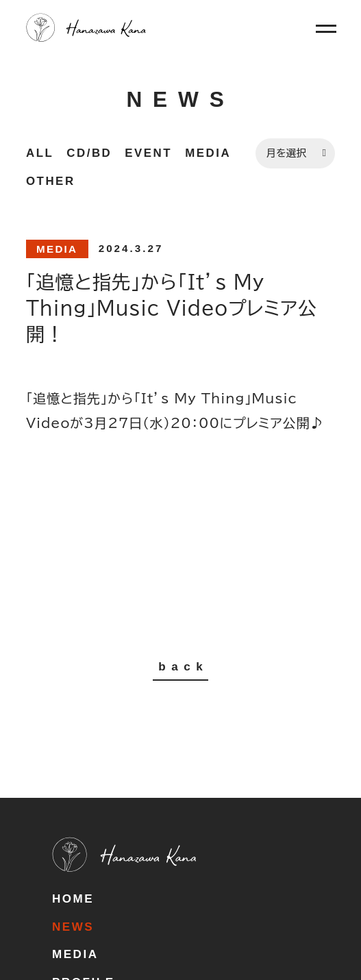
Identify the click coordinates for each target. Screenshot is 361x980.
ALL (40, 153)
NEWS (73, 927)
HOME (73, 899)
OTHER (51, 181)
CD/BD (89, 153)
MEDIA (208, 153)
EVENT (148, 153)
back (183, 667)
